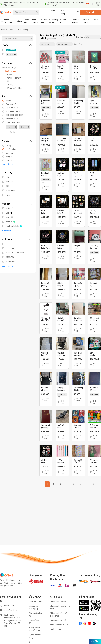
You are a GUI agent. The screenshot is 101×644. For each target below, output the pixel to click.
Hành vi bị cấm (56, 629)
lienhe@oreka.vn (11, 610)
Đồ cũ (11, 30)
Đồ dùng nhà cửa (75, 21)
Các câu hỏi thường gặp (34, 607)
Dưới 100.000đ (12, 108)
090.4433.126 (9, 605)
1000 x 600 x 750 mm (15, 253)
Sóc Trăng (10, 153)
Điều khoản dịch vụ (35, 615)
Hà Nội (9, 146)
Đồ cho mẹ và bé (54, 21)
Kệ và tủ (10, 85)
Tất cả (9, 101)
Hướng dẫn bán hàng (35, 636)
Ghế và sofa (12, 74)
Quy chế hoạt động (34, 622)
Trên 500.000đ (12, 119)
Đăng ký (53, 12)
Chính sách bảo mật (58, 602)
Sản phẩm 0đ (12, 104)
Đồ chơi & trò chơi (64, 21)
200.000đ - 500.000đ (15, 115)
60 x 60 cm (11, 248)
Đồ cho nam (26, 21)
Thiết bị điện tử (86, 21)
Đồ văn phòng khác (15, 88)
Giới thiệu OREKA (36, 602)
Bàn (8, 81)
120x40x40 (11, 262)
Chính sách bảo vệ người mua (60, 607)
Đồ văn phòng (96, 21)
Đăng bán (90, 12)
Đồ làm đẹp (44, 21)
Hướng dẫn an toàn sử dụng (35, 629)
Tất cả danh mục (9, 68)
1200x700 (10, 257)
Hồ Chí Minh (11, 149)
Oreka (2, 30)
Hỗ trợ (98, 4)
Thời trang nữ (36, 21)
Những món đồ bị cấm (59, 625)
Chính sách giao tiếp (58, 620)
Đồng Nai (10, 157)
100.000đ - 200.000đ (15, 112)
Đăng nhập (63, 12)
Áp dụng (13, 132)
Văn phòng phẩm (14, 78)
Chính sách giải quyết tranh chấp (59, 615)
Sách (20, 21)
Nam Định (10, 160)
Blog (31, 642)
